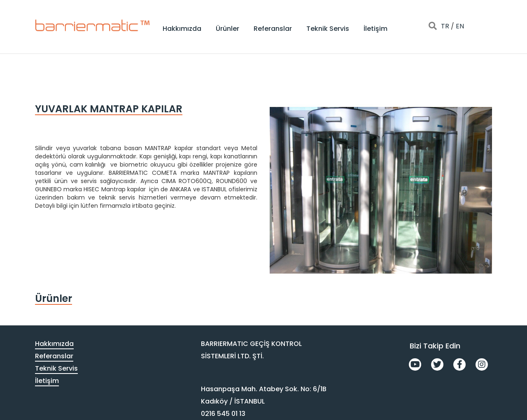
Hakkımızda (182, 29)
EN (460, 26)
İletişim (375, 29)
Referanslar (273, 29)
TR (445, 26)
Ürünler (227, 29)
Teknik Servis (328, 29)
